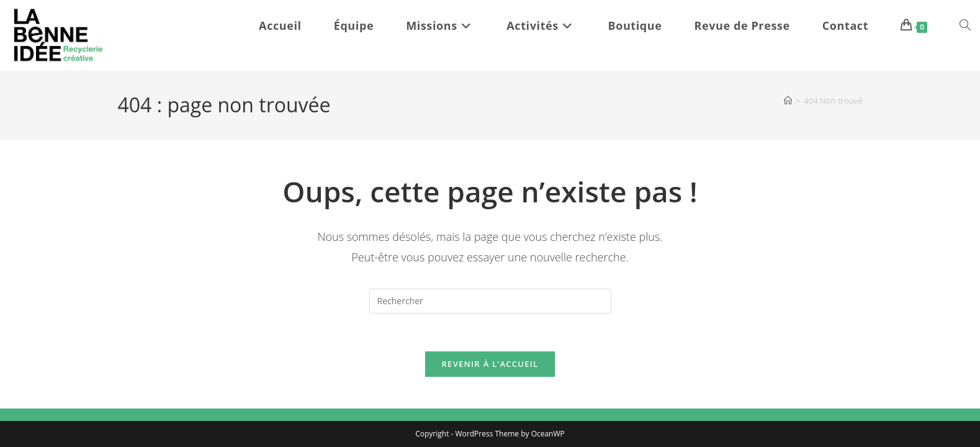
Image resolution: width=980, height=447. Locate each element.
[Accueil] (788, 101)
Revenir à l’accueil (490, 364)
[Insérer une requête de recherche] (490, 301)
